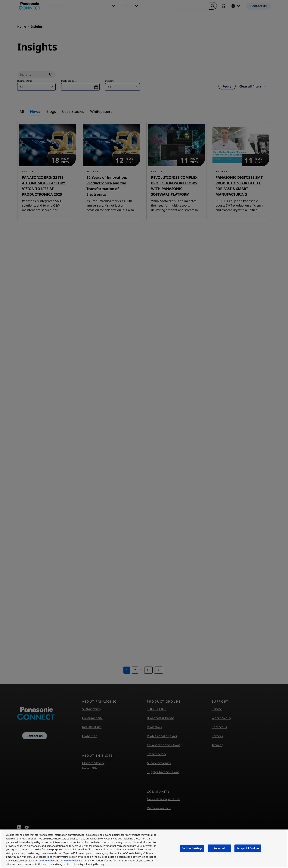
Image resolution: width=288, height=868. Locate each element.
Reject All (220, 848)
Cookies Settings (192, 848)
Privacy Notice (70, 860)
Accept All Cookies (248, 848)
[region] (144, 849)
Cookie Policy (46, 860)
